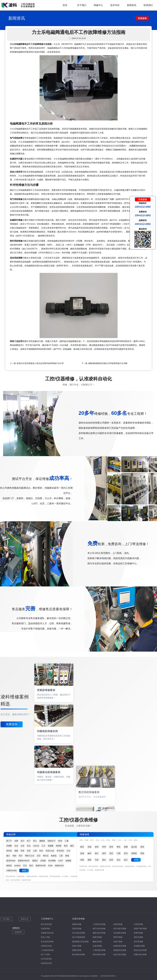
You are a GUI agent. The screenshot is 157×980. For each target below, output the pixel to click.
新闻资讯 (132, 5)
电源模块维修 (46, 963)
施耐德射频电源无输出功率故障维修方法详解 (108, 363)
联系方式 (25, 919)
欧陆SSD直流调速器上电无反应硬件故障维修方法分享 (40, 363)
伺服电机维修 (46, 946)
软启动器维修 (46, 959)
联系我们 (148, 5)
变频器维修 (45, 929)
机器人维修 (45, 937)
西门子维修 (45, 954)
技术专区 (115, 5)
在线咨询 (18, 932)
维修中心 (98, 5)
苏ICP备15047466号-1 (108, 976)
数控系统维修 (46, 924)
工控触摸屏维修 (47, 950)
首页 (65, 5)
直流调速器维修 (47, 942)
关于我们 (82, 5)
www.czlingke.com (85, 976)
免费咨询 (12, 724)
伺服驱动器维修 (47, 933)
